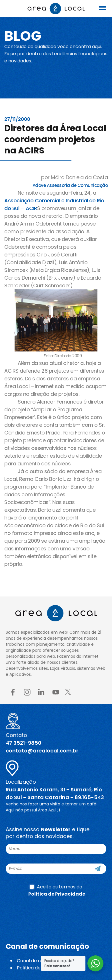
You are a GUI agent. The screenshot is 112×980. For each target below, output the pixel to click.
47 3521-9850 (24, 743)
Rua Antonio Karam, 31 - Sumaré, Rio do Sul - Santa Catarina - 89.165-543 (55, 793)
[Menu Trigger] (102, 8)
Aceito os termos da (57, 891)
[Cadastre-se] (98, 869)
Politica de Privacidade (57, 894)
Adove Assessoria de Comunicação (70, 185)
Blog (23, 36)
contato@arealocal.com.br (42, 751)
